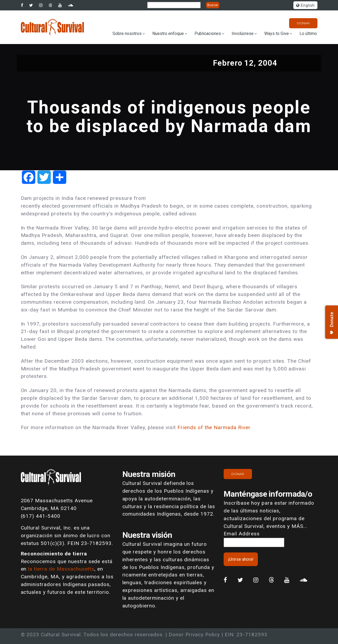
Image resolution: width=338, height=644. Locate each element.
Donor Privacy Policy (194, 635)
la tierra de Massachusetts (61, 569)
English (305, 5)
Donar (303, 23)
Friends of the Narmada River (214, 427)
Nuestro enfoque (168, 33)
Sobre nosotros (127, 33)
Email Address (242, 534)
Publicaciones (208, 33)
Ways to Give (277, 33)
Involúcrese (243, 33)
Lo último (308, 33)
